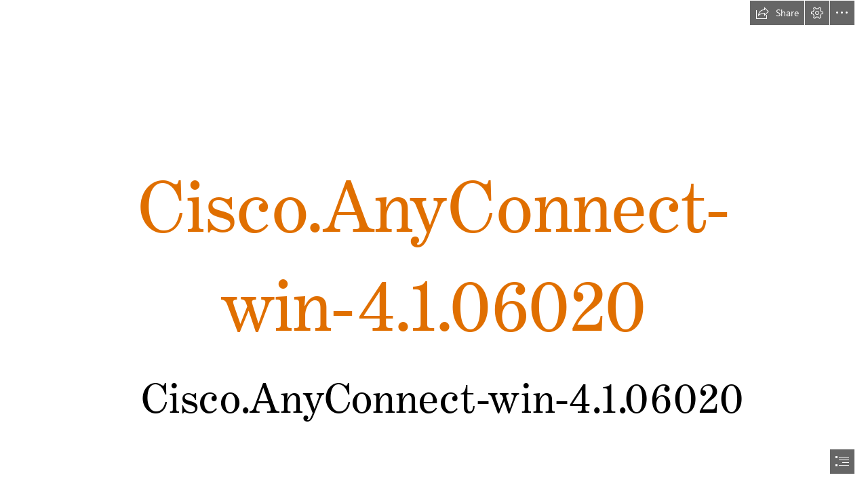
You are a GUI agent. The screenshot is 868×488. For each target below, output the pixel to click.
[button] (777, 13)
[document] (434, 244)
